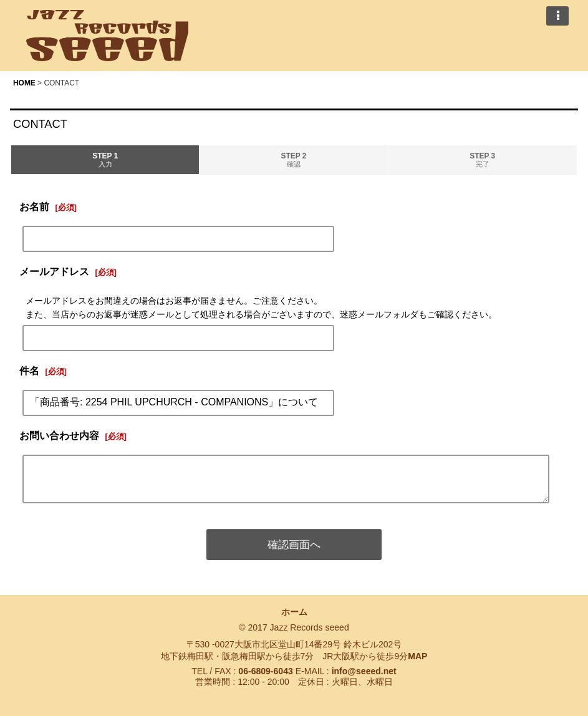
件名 (29, 370)
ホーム (294, 612)
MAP (417, 656)
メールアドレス (54, 271)
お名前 (34, 206)
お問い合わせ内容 (59, 435)
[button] (557, 16)
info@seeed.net (364, 671)
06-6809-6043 (265, 671)
